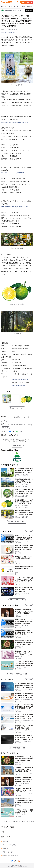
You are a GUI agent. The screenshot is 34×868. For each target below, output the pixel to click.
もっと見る (29, 532)
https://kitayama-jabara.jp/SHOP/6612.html (15, 207)
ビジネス (4, 420)
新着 (2, 7)
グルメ (13, 7)
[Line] (17, 432)
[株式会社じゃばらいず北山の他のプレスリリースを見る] (29, 11)
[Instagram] (19, 861)
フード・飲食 (13, 417)
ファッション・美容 (26, 7)
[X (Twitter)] (14, 432)
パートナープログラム (9, 845)
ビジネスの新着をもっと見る (17, 748)
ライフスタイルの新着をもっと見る (17, 674)
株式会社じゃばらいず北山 (9, 33)
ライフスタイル (23, 417)
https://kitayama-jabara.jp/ (20, 380)
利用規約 (5, 848)
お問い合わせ (17, 446)
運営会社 (5, 841)
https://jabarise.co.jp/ (18, 385)
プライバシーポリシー (9, 852)
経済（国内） (5, 428)
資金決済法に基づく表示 (10, 856)
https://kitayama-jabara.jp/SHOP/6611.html (15, 173)
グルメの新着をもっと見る (17, 600)
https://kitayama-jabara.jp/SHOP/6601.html (15, 122)
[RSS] (22, 861)
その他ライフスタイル (25, 424)
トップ (3, 822)
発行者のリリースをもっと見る (17, 522)
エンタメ (7, 7)
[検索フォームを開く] (18, 2)
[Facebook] (10, 432)
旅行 (18, 7)
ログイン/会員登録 (27, 2)
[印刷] (21, 432)
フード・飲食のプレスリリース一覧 (18, 822)
